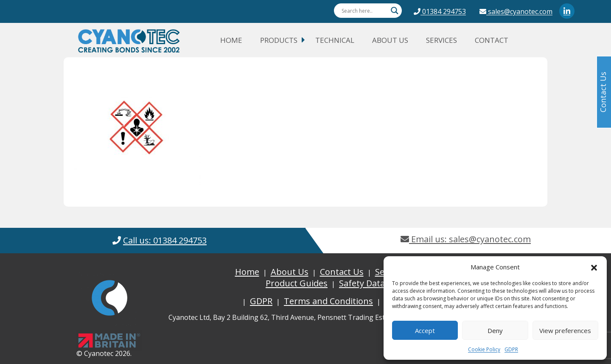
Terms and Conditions (328, 301)
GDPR (511, 349)
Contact (492, 40)
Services (441, 40)
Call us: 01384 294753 (165, 240)
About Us (390, 40)
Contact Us (342, 272)
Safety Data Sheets (377, 283)
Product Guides (297, 283)
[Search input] (364, 11)
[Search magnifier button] (395, 11)
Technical (335, 40)
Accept (425, 330)
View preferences (565, 330)
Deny (495, 330)
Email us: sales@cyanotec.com (466, 239)
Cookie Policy (484, 349)
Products (279, 40)
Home (231, 40)
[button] (594, 267)
